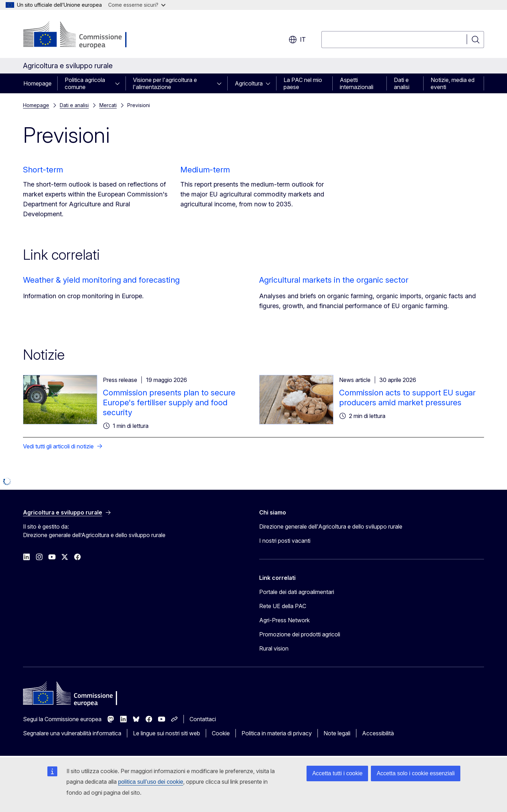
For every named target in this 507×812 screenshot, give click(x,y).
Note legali (337, 733)
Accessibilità (378, 733)
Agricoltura (249, 83)
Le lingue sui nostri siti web (167, 733)
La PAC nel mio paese (303, 83)
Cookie (221, 733)
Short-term (43, 170)
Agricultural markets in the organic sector (334, 280)
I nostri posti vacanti (285, 541)
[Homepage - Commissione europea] (79, 35)
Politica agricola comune (85, 83)
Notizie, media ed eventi (453, 83)
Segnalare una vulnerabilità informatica (72, 733)
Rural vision (274, 648)
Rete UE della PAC (283, 606)
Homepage (37, 83)
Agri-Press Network (284, 620)
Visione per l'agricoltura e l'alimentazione (165, 83)
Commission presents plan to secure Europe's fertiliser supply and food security (169, 402)
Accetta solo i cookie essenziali (416, 773)
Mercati (108, 105)
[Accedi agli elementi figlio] (120, 83)
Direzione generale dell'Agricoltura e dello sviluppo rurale (331, 526)
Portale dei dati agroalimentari (297, 592)
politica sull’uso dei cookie (151, 782)
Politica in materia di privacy (277, 733)
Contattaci (203, 719)
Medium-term (205, 170)
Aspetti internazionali (357, 83)
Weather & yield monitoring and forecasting (101, 280)
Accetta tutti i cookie (337, 773)
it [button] (297, 40)
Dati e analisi (402, 83)
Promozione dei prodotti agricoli (300, 634)
